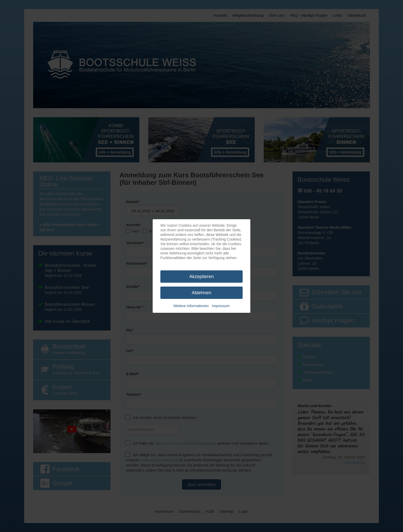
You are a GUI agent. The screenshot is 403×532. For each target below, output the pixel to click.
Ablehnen (201, 293)
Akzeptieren (201, 277)
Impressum (221, 306)
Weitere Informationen (191, 306)
